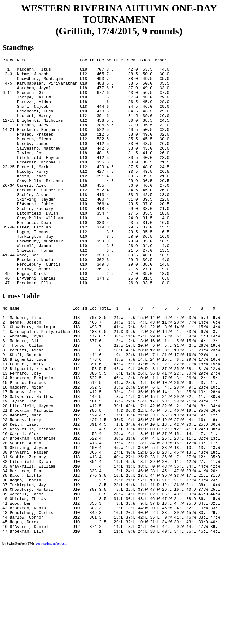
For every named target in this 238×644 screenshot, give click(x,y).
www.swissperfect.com (51, 634)
